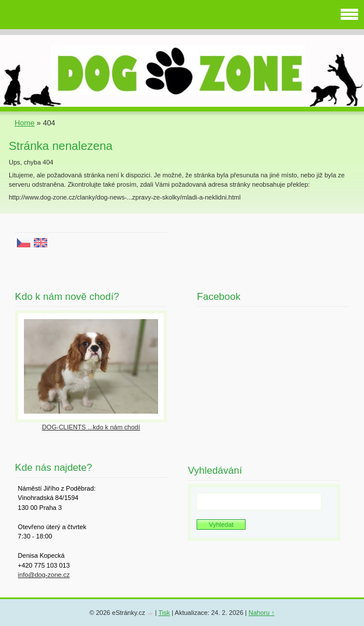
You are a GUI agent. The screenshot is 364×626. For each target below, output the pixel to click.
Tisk (164, 613)
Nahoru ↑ (262, 613)
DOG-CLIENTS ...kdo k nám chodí (91, 427)
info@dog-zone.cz (44, 575)
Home (24, 123)
